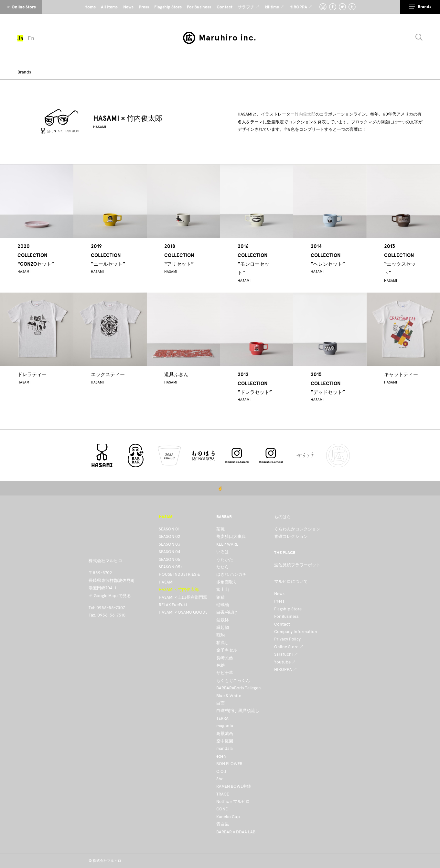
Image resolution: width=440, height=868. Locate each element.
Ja (20, 38)
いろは (223, 552)
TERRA (222, 718)
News (279, 594)
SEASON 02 (169, 536)
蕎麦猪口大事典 (231, 536)
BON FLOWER (229, 764)
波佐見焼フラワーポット (297, 565)
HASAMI (100, 127)
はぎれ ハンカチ (231, 574)
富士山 (223, 590)
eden (221, 756)
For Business (286, 616)
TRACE (223, 794)
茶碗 (220, 529)
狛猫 (220, 597)
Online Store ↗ (289, 647)
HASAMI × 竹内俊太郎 (179, 590)
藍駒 (220, 635)
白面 (220, 703)
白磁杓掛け (227, 612)
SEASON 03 (170, 544)
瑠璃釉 (223, 605)
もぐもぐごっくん (233, 680)
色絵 (220, 665)
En (31, 38)
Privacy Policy (287, 639)
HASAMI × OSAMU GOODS (183, 612)
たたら (223, 567)
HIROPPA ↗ (286, 669)
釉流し (223, 643)
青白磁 (223, 824)
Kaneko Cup (228, 817)
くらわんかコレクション (297, 529)
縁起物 (223, 627)
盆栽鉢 (223, 620)
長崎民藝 (225, 658)
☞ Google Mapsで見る (110, 596)
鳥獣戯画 (225, 734)
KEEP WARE (227, 544)
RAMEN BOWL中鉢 (234, 786)
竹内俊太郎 (305, 114)
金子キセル (227, 650)
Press (279, 601)
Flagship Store (288, 609)
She (220, 779)
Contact (282, 624)
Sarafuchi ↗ (286, 654)
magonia (225, 726)
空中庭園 (225, 741)
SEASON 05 (170, 559)
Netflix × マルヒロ (233, 801)
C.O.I (221, 771)
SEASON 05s (171, 567)
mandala (225, 748)
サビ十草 (225, 673)
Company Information (296, 632)
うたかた (225, 559)
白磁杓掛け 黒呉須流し (238, 711)
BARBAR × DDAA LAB (236, 832)
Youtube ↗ (285, 662)
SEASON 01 (169, 529)
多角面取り (227, 582)
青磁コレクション (291, 536)
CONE (222, 809)
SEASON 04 (170, 552)
